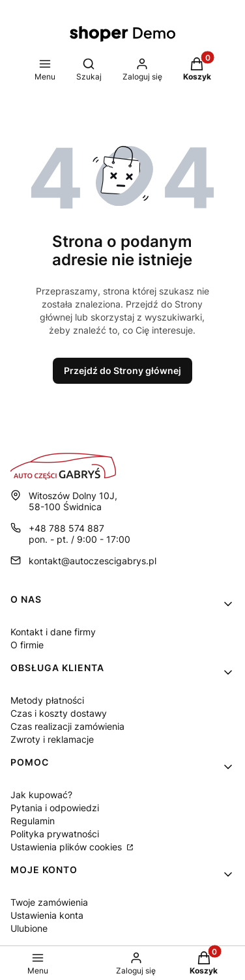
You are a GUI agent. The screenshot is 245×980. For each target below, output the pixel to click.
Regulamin (33, 821)
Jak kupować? (41, 795)
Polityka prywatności (55, 834)
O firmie (27, 645)
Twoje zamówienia (49, 902)
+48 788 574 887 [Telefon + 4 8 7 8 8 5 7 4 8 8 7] (66, 528)
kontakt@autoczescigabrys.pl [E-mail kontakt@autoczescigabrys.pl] (93, 561)
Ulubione (29, 928)
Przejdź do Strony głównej (122, 370)
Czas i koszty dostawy (59, 713)
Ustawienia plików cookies (67, 847)
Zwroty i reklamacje (52, 739)
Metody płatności (47, 700)
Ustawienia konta (47, 915)
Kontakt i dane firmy (53, 632)
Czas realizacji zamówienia (67, 726)
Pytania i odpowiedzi (55, 808)
